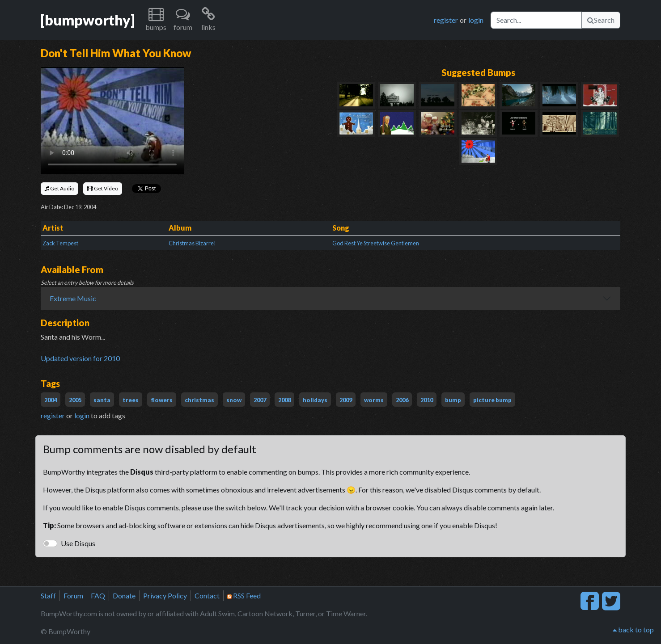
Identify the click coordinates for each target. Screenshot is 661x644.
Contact (207, 596)
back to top (633, 629)
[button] (156, 20)
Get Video (103, 188)
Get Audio (59, 188)
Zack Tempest (60, 243)
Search (601, 20)
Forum (73, 596)
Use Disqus (78, 543)
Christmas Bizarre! (192, 243)
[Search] (536, 20)
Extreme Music (73, 298)
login (476, 20)
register (446, 20)
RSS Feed (244, 596)
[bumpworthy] (88, 20)
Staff (48, 596)
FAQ (98, 596)
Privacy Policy (165, 596)
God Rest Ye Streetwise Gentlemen (376, 243)
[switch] (50, 543)
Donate (124, 596)
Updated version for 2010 (80, 358)
